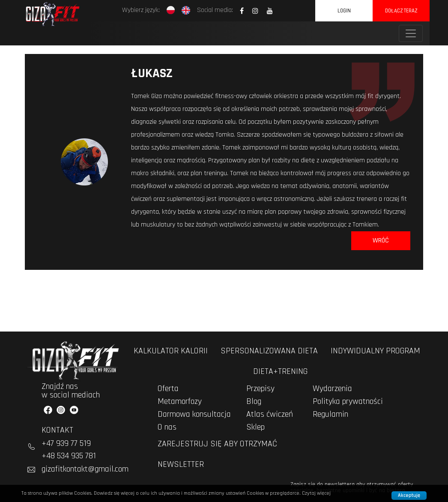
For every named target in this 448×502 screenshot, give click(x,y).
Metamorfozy (180, 401)
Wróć (381, 241)
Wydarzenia (332, 388)
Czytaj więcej (316, 493)
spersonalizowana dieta (269, 351)
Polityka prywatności (348, 401)
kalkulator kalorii (171, 351)
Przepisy (260, 388)
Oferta (168, 388)
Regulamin (330, 414)
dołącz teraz (401, 11)
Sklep (255, 427)
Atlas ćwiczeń (270, 414)
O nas (167, 427)
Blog (254, 401)
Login (344, 11)
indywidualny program (375, 351)
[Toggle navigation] (411, 33)
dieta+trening (280, 371)
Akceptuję (409, 495)
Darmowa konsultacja (194, 414)
